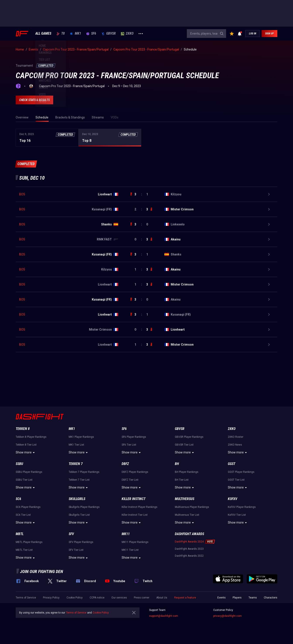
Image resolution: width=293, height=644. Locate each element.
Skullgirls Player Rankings (84, 507)
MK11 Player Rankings (135, 542)
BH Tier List (182, 480)
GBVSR (109, 34)
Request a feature (185, 598)
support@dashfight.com (164, 616)
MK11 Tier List (130, 550)
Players (237, 598)
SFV (71, 534)
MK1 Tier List (76, 445)
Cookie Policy (75, 598)
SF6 (91, 34)
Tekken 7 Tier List (79, 480)
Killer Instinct (134, 499)
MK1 (76, 34)
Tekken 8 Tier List (26, 445)
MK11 (126, 534)
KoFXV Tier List (237, 515)
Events (221, 598)
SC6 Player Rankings (28, 507)
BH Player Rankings (187, 472)
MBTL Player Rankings (29, 542)
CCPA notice (97, 598)
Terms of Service (26, 598)
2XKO (127, 34)
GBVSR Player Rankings (189, 437)
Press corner (142, 598)
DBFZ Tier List (130, 480)
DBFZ (125, 464)
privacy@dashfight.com (227, 616)
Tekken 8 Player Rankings (31, 437)
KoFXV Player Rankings (242, 507)
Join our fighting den (42, 571)
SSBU (19, 464)
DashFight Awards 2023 (189, 549)
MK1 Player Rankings (81, 437)
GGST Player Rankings (241, 472)
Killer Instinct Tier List (135, 515)
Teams (253, 598)
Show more (26, 453)
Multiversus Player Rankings (192, 507)
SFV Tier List (76, 550)
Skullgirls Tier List (79, 515)
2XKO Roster (236, 437)
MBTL (20, 534)
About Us (162, 598)
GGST (232, 464)
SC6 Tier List (23, 515)
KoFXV (233, 499)
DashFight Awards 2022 (189, 556)
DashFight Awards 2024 (189, 542)
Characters (271, 598)
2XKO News (235, 445)
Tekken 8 (23, 429)
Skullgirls (77, 499)
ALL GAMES (43, 34)
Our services (119, 598)
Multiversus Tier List (187, 515)
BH (177, 464)
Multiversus (185, 499)
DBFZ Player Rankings (135, 472)
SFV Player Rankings (81, 542)
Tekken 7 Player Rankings (84, 472)
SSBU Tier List (24, 480)
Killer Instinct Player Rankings (140, 507)
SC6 (18, 499)
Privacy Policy (51, 598)
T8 (61, 34)
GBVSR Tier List (184, 445)
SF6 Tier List (129, 445)
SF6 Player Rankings (134, 437)
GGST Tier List (236, 480)
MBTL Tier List (24, 550)
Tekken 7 (76, 464)
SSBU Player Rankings (29, 472)
